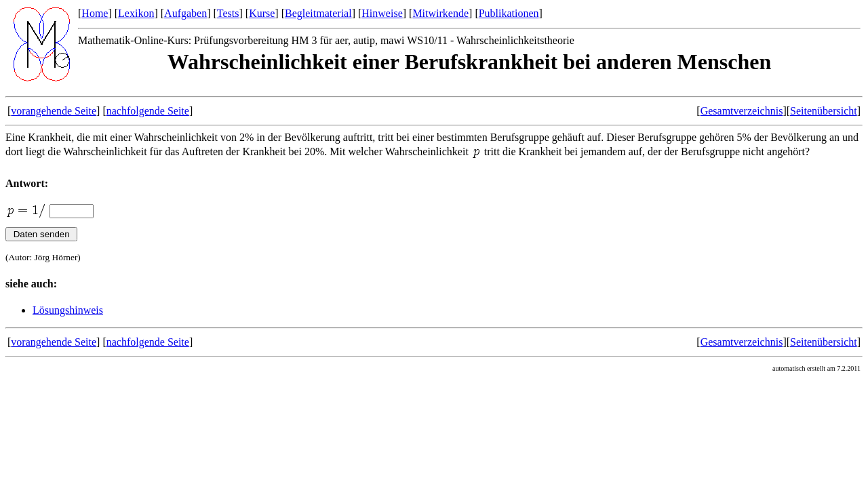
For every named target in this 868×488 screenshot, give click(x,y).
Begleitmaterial (318, 13)
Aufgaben (185, 13)
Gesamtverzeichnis (742, 111)
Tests (228, 13)
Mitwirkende (440, 13)
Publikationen (509, 13)
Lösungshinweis (68, 310)
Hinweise (382, 13)
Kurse (262, 13)
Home (95, 13)
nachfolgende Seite (148, 111)
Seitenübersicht (824, 111)
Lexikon (136, 13)
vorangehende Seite (54, 111)
